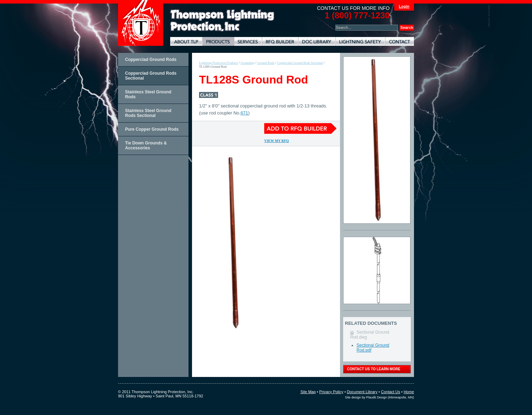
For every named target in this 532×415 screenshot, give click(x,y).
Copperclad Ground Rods (151, 60)
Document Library (317, 41)
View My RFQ (277, 141)
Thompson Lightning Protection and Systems (141, 23)
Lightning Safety (360, 41)
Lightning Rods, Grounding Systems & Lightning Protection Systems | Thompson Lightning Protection (222, 21)
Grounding (248, 63)
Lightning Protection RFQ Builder (280, 41)
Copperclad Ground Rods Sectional (151, 76)
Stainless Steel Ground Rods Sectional (148, 113)
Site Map (308, 392)
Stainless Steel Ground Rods (148, 94)
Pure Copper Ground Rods (152, 129)
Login (404, 6)
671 (245, 113)
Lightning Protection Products (218, 41)
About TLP (186, 41)
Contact (400, 41)
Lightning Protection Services (248, 41)
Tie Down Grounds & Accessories (146, 145)
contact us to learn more (374, 369)
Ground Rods (266, 63)
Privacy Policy (331, 392)
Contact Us (390, 392)
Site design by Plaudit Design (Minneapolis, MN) (379, 397)
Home (409, 392)
